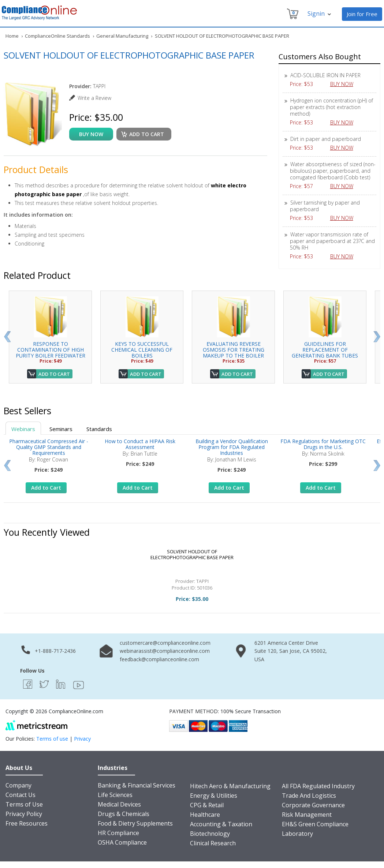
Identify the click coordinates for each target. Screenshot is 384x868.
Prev (7, 337)
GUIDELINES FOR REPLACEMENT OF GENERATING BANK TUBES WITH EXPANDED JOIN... (325, 353)
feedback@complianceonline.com (159, 659)
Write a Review (94, 98)
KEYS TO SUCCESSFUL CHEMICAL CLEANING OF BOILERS (142, 350)
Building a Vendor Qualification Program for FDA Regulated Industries (232, 447)
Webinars (23, 429)
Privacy (82, 739)
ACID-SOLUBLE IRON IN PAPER (325, 75)
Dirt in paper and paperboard (326, 139)
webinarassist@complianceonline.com (165, 651)
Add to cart (147, 134)
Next (377, 337)
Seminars (61, 429)
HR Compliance (118, 833)
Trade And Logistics (309, 796)
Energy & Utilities (214, 796)
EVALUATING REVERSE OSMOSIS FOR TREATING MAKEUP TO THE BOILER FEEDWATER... (234, 353)
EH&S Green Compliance (315, 824)
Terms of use (52, 739)
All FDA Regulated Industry (318, 786)
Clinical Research (213, 843)
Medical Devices (119, 804)
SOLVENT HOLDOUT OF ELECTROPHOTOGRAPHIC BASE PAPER (192, 554)
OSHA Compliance (122, 842)
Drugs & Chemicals (124, 814)
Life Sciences (115, 795)
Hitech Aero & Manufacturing (230, 786)
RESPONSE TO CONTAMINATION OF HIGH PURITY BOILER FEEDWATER (51, 350)
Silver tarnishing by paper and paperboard (325, 206)
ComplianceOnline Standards (57, 36)
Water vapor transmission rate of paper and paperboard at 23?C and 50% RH (332, 241)
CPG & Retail (207, 805)
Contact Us (20, 795)
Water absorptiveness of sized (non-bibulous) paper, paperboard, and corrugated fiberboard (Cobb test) (333, 171)
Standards (99, 429)
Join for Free (362, 14)
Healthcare (205, 815)
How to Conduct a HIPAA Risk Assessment (140, 444)
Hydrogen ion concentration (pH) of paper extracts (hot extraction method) (331, 107)
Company (18, 785)
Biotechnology (210, 834)
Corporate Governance (313, 805)
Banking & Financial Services (137, 785)
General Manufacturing (122, 36)
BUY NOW (344, 84)
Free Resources (27, 823)
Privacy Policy (24, 814)
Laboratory (297, 834)
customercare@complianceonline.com (165, 643)
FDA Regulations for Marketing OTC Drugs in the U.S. (323, 444)
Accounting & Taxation (221, 824)
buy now (91, 134)
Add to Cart (54, 374)
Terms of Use (24, 804)
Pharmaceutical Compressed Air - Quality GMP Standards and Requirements (49, 447)
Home (12, 36)
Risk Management (307, 815)
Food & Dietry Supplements (135, 823)
